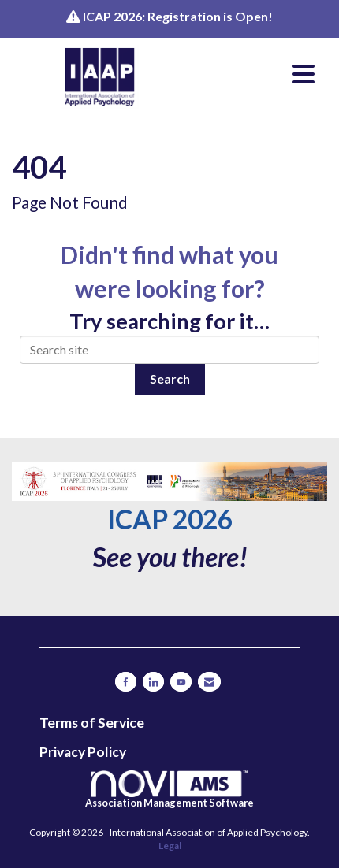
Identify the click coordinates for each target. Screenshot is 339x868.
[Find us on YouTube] (181, 682)
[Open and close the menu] (255, 74)
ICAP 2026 (170, 519)
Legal (170, 846)
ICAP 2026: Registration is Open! (178, 16)
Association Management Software (169, 790)
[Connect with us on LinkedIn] (153, 682)
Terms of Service (92, 723)
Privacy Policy (83, 752)
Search (170, 378)
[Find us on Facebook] (126, 682)
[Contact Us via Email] (209, 682)
